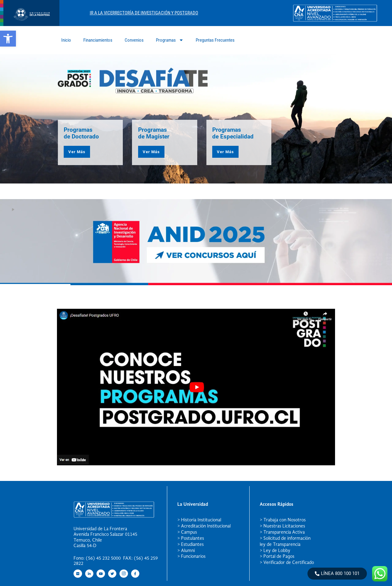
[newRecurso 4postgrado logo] (30, 24)
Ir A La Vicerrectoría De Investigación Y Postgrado (144, 13)
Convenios (134, 40)
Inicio (66, 40)
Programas (170, 40)
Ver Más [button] (77, 152)
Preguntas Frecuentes (215, 40)
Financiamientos (98, 40)
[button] (8, 39)
